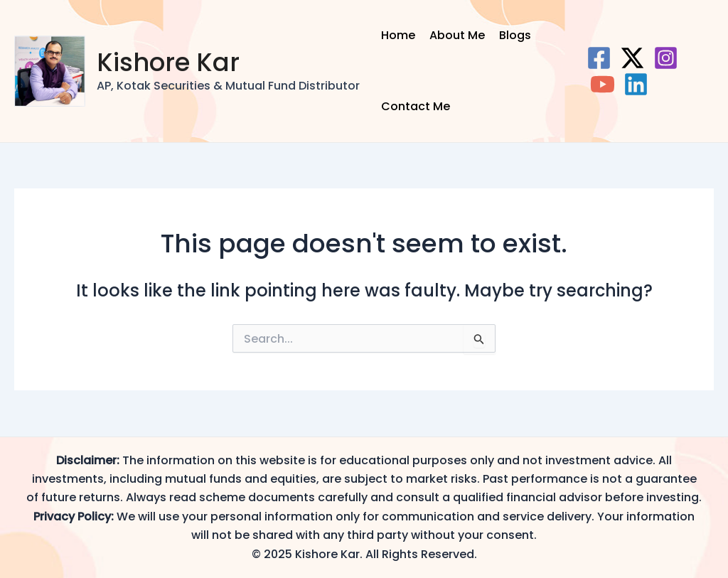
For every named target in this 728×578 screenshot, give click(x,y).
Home (398, 35)
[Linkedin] (636, 84)
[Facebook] (599, 58)
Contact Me (416, 106)
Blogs (515, 35)
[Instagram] (666, 58)
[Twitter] (632, 58)
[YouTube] (603, 84)
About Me (457, 35)
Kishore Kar (168, 62)
